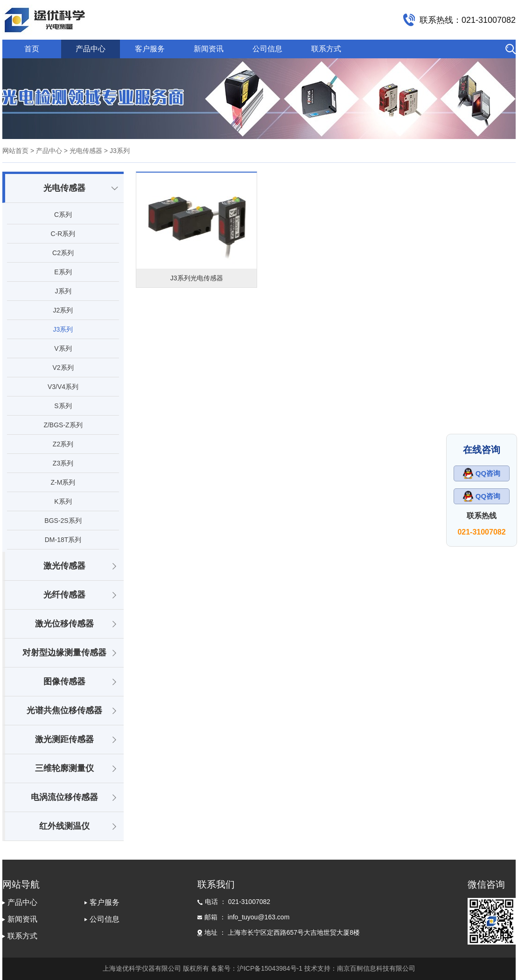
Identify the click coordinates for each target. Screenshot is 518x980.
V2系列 (63, 368)
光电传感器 (64, 188)
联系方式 (326, 49)
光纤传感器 (64, 595)
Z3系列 (63, 463)
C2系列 (63, 253)
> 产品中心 (46, 151)
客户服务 (150, 49)
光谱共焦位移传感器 (64, 710)
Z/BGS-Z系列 (63, 425)
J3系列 (63, 329)
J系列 (63, 291)
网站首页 (15, 151)
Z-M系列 (63, 482)
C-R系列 (63, 234)
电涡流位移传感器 (64, 797)
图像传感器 (64, 681)
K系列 (63, 501)
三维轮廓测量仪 (64, 768)
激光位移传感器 (64, 624)
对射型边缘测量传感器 (64, 653)
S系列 (63, 406)
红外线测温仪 (64, 826)
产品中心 (91, 49)
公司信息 (267, 49)
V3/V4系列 (63, 387)
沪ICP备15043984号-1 (270, 968)
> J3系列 (116, 151)
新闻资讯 (209, 49)
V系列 (63, 348)
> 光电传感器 (82, 151)
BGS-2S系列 (63, 521)
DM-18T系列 (63, 540)
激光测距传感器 (64, 739)
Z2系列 (63, 444)
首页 (32, 49)
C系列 (63, 215)
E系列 (63, 272)
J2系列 (63, 310)
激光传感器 (64, 566)
